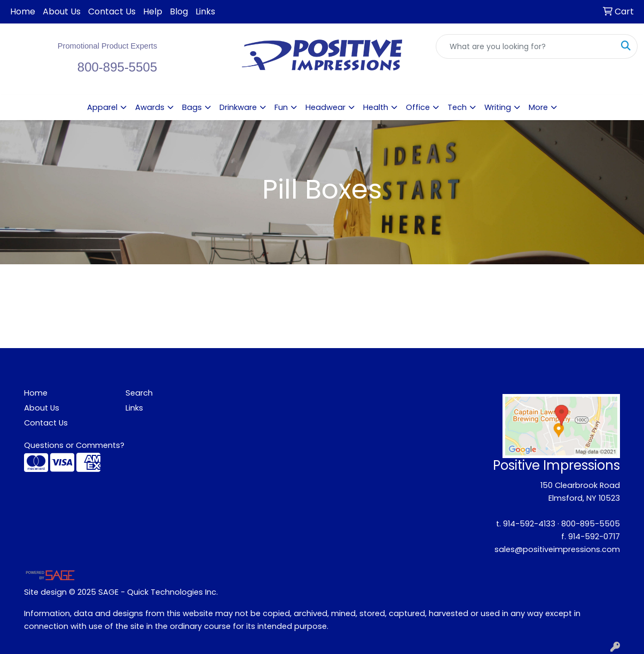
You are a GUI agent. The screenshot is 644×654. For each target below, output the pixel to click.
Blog (179, 11)
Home (23, 11)
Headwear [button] (325, 107)
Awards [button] (150, 107)
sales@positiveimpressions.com (557, 549)
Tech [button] (457, 107)
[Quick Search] (525, 46)
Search (139, 393)
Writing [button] (498, 107)
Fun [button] (281, 107)
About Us (62, 11)
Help (153, 11)
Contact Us (112, 11)
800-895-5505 (591, 524)
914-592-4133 (529, 524)
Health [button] (376, 107)
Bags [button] (192, 107)
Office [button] (418, 107)
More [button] (538, 107)
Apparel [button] (102, 107)
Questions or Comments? (74, 445)
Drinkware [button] (238, 107)
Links (205, 11)
